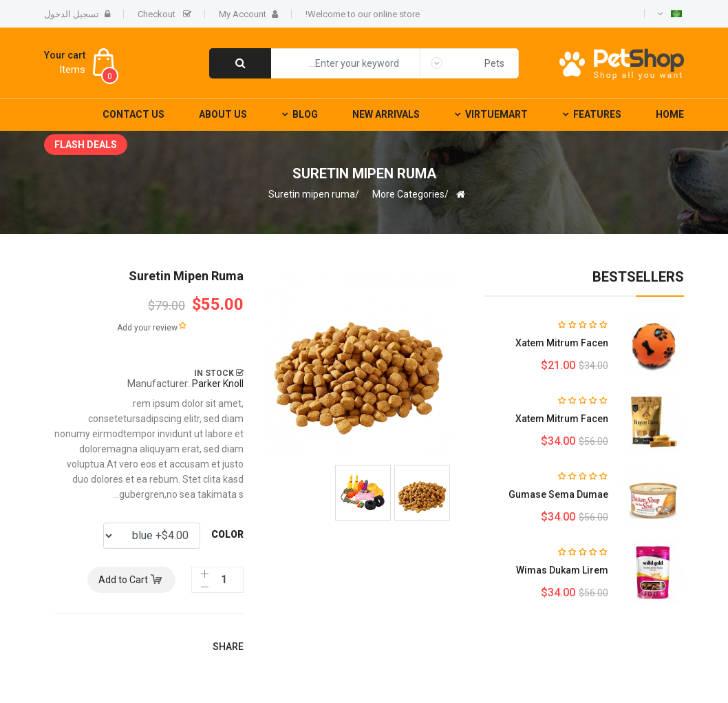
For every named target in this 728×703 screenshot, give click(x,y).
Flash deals (86, 145)
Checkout (164, 14)
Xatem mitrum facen (562, 343)
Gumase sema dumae (558, 494)
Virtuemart (496, 114)
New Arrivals (386, 114)
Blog (305, 114)
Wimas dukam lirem (562, 570)
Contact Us (133, 114)
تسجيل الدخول (77, 14)
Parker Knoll (218, 384)
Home (670, 114)
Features (597, 114)
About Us (223, 114)
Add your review (147, 328)
